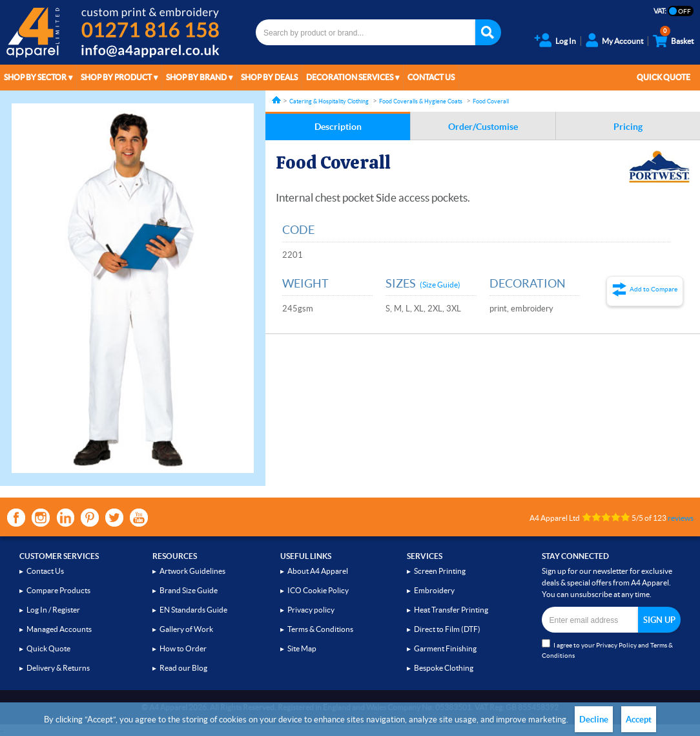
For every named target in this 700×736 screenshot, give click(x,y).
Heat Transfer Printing (451, 610)
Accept (639, 720)
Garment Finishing (445, 648)
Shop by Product (116, 77)
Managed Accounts (59, 629)
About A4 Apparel (318, 571)
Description (338, 127)
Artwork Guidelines (192, 571)
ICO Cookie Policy (318, 590)
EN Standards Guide (193, 610)
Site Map (302, 648)
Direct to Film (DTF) (447, 629)
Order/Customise (483, 127)
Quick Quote (664, 77)
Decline (594, 720)
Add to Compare (654, 289)
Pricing (628, 127)
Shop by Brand (196, 77)
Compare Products (58, 590)
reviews (681, 518)
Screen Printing (440, 571)
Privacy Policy (616, 645)
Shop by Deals (269, 77)
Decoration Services (350, 77)
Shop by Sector (35, 77)
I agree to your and (607, 649)
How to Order (183, 648)
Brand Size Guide (189, 590)
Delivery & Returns (58, 668)
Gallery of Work (186, 629)
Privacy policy (311, 610)
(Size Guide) (440, 285)
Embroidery (434, 590)
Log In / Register (53, 610)
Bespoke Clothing (444, 668)
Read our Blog (183, 668)
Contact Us (431, 77)
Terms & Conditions (320, 629)
